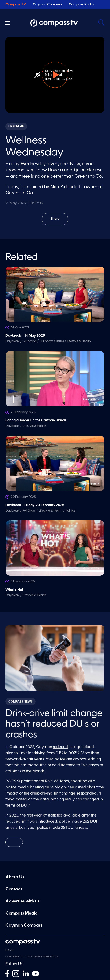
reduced (60, 750)
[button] (55, 75)
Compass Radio (81, 5)
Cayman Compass (47, 5)
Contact (14, 889)
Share (58, 221)
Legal (9, 950)
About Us (15, 877)
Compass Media (22, 913)
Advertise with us (22, 901)
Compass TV (16, 5)
